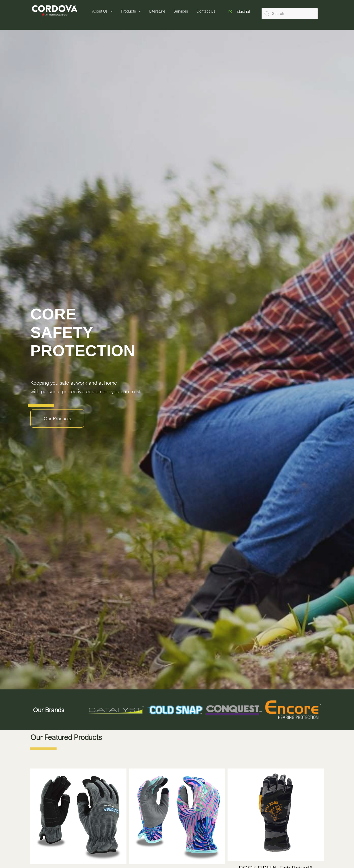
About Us (102, 11)
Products (131, 11)
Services (181, 11)
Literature (157, 11)
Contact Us (206, 11)
